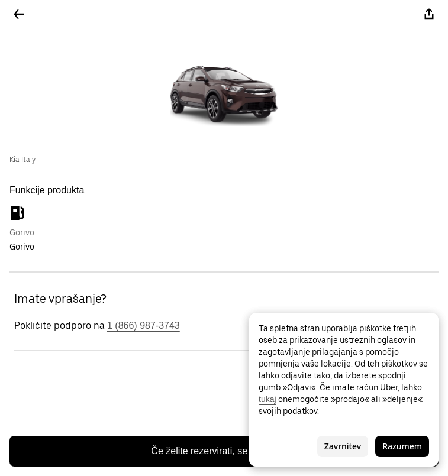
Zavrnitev (343, 446)
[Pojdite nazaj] (19, 14)
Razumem (402, 446)
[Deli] (429, 14)
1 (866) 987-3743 (144, 326)
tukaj (267, 399)
